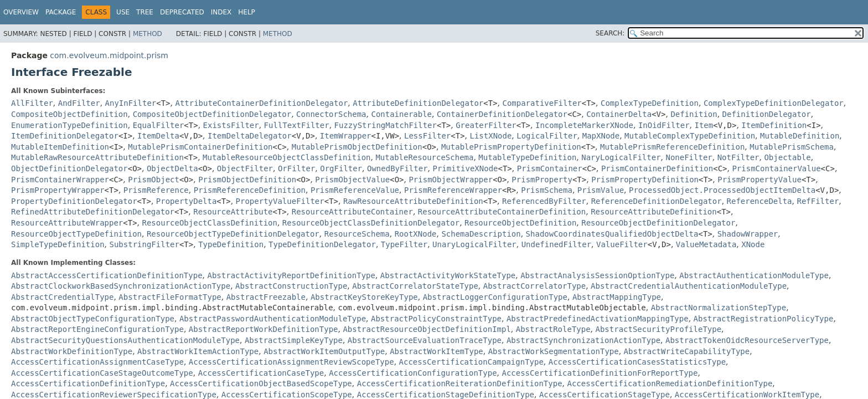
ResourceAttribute (233, 212)
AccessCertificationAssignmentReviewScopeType (291, 362)
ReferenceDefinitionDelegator (657, 201)
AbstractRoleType (553, 329)
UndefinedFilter (556, 244)
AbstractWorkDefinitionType (72, 351)
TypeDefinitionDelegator (322, 244)
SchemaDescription (481, 234)
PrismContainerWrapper (60, 180)
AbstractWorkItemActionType (198, 351)
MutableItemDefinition (60, 147)
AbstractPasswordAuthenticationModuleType (273, 319)
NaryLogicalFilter (621, 157)
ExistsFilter (231, 125)
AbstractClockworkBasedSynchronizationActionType (121, 286)
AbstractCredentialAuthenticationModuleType (689, 286)
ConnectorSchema (331, 114)
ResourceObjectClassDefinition (210, 223)
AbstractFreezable (266, 297)
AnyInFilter (131, 103)
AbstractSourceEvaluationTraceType (425, 340)
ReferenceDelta (759, 201)
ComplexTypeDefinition (650, 103)
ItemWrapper (346, 136)
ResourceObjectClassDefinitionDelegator (371, 223)
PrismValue (601, 190)
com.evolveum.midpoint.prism (109, 55)
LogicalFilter (547, 136)
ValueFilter (622, 244)
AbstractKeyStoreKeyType (364, 297)
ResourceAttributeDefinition (654, 212)
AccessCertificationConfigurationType (413, 373)
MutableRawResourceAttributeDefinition (97, 157)
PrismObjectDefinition (247, 180)
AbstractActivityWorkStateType (448, 275)
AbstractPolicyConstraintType (436, 319)
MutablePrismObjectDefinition (357, 147)
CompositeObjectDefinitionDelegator (212, 114)
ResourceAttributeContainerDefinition (502, 212)
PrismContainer (550, 168)
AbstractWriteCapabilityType (687, 351)
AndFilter (79, 103)
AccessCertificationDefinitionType (88, 383)
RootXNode (416, 234)
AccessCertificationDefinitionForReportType (600, 373)
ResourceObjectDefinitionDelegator (658, 223)
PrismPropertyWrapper (58, 190)
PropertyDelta (187, 201)
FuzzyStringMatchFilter (386, 125)
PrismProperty (542, 180)
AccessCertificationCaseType (261, 373)
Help (247, 12)
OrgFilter (341, 168)
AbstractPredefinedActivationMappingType (598, 319)
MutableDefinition (800, 136)
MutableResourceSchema (424, 157)
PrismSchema (547, 190)
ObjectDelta (172, 168)
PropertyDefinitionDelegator (74, 201)
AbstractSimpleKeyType (294, 340)
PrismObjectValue (352, 180)
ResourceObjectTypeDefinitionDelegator (233, 234)
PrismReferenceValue (355, 190)
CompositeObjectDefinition (69, 114)
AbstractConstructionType (291, 286)
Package (61, 12)
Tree (145, 12)
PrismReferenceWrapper (453, 190)
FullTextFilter (297, 125)
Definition (694, 114)
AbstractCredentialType (62, 297)
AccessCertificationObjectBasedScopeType (261, 383)
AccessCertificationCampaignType (471, 362)
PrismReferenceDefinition (250, 190)
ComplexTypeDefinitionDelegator (774, 103)
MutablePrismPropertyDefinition (511, 147)
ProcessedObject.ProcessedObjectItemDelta (722, 190)
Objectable (787, 157)
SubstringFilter (144, 244)
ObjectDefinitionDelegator (69, 168)
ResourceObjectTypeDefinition (76, 234)
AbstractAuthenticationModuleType (754, 275)
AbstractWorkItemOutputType (324, 351)
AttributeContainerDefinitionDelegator (261, 103)
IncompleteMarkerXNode (584, 125)
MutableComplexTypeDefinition (690, 136)
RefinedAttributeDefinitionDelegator (93, 212)
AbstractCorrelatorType (534, 286)
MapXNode (601, 136)
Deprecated (182, 12)
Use (123, 12)
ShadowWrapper (748, 234)
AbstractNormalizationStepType (719, 308)
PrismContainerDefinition (657, 168)
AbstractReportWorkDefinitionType (263, 329)
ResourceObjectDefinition (520, 223)
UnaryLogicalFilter (474, 244)
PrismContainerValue (776, 168)
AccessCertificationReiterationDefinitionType (460, 383)
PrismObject (154, 180)
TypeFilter (404, 244)
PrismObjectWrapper (451, 180)
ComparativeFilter (542, 103)
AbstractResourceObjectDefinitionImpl (427, 329)
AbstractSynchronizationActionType (583, 340)
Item (704, 125)
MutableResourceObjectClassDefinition (286, 157)
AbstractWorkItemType (436, 351)
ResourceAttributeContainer (352, 212)
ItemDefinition (774, 125)
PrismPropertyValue (759, 180)
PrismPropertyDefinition (645, 180)
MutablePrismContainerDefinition (200, 147)
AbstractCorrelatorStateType (415, 286)
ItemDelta (158, 136)
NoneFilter (689, 157)
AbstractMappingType (617, 297)
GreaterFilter (486, 125)
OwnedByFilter (397, 168)
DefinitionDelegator (767, 114)
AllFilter (32, 103)
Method (148, 34)
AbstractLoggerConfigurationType (495, 297)
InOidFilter (664, 125)
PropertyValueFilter (280, 201)
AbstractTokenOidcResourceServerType (747, 340)
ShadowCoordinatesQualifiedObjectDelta (612, 234)
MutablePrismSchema (792, 147)
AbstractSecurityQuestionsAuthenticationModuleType (125, 340)
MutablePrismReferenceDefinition (672, 147)
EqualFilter (159, 125)
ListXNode (491, 136)
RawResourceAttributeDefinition (413, 201)
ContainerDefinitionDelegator (502, 114)
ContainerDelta (619, 114)
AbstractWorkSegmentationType (554, 351)
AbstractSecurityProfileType (659, 329)
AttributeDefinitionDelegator (418, 103)
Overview (21, 12)
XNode (753, 244)
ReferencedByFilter (544, 201)
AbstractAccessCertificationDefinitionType (107, 275)
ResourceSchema (357, 234)
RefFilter (818, 201)
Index (221, 12)
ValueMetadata (706, 244)
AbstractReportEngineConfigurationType (97, 329)
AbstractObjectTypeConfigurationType (93, 319)
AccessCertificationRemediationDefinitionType (670, 383)
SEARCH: (610, 33)
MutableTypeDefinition (527, 157)
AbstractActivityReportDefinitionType (291, 275)
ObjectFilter (245, 168)
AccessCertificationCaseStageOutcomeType (102, 373)
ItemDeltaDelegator (250, 136)
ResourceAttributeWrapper (67, 223)
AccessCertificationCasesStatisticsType (637, 362)
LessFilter (427, 136)
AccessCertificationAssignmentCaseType (97, 362)
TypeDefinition (231, 244)
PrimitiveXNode (466, 168)
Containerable (401, 114)
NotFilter (738, 157)
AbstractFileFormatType (170, 297)
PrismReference (156, 190)
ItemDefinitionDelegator (65, 136)
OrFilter (296, 168)
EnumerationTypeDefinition (69, 125)
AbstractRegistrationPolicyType (764, 319)
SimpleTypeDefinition (58, 244)
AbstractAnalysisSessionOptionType (597, 275)
